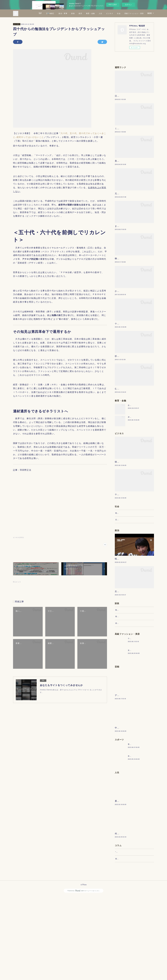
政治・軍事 (86, 13)
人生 (124, 13)
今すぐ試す (113, 5)
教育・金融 (114, 13)
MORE (150, 13)
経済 (104, 13)
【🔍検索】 (73, 13)
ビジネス (133, 13)
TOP (63, 13)
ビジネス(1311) (18, 537)
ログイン (128, 5)
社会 (142, 13)
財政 (96, 13)
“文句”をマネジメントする (126, 934)
